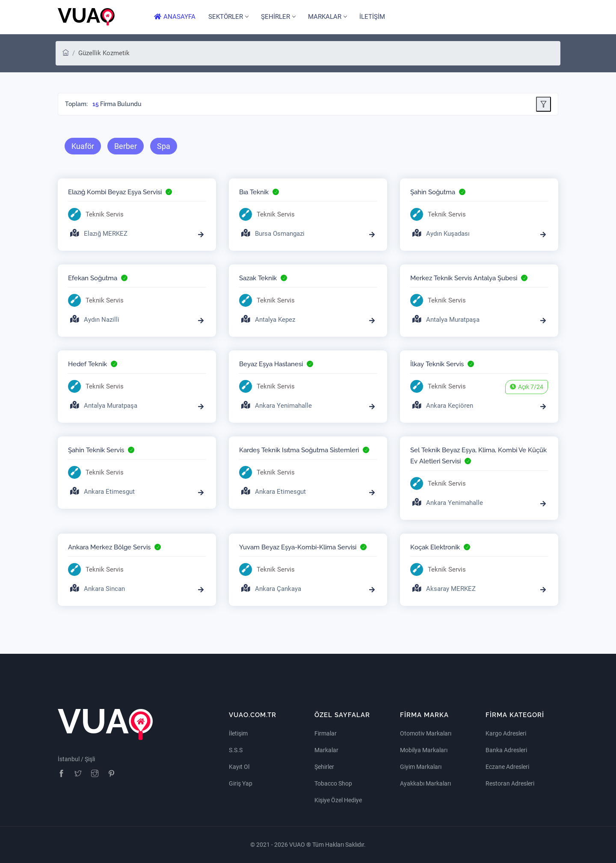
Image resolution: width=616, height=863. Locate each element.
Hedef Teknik (87, 364)
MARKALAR (327, 17)
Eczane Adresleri (507, 767)
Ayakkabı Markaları (425, 783)
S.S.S (236, 750)
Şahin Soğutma (433, 192)
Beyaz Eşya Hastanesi (271, 364)
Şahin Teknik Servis (96, 450)
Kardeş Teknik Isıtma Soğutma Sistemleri (299, 450)
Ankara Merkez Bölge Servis (109, 547)
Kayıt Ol (239, 767)
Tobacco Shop (333, 783)
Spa (164, 146)
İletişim (238, 733)
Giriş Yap (241, 783)
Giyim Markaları (421, 767)
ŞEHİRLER (278, 17)
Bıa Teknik (254, 192)
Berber (126, 146)
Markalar (326, 750)
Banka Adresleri (506, 750)
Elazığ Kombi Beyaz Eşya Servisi (115, 192)
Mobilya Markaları (424, 750)
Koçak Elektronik (435, 547)
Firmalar (326, 733)
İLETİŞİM (372, 17)
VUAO (298, 845)
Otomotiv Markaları (426, 733)
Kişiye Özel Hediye (338, 800)
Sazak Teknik (258, 278)
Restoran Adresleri (510, 783)
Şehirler (324, 767)
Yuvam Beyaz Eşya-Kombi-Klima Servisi (298, 547)
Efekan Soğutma (93, 278)
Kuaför (83, 146)
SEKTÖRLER (228, 17)
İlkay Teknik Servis (437, 364)
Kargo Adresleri (506, 733)
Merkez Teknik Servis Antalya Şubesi (464, 278)
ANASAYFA (175, 17)
